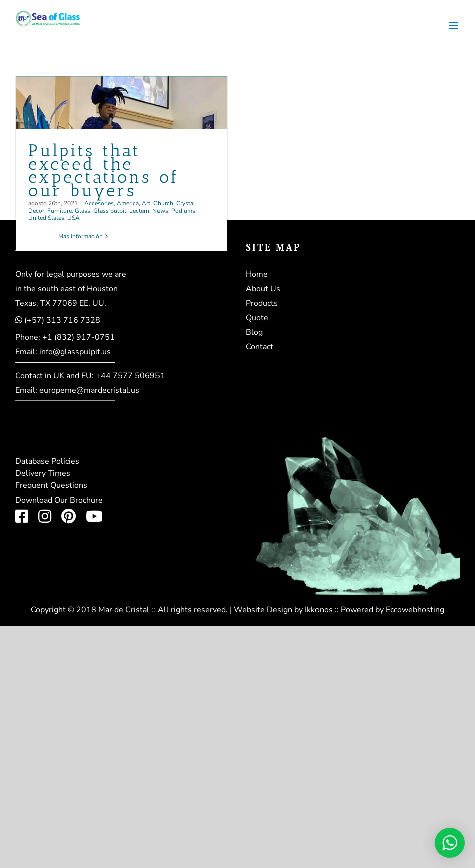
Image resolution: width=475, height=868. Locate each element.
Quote (257, 318)
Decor (36, 211)
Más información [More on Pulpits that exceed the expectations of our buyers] (81, 236)
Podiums (183, 211)
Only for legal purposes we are (71, 274)
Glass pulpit (110, 211)
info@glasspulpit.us (75, 352)
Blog (254, 332)
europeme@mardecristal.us (89, 390)
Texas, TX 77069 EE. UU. (61, 303)
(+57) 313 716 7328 (62, 320)
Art (146, 203)
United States (46, 218)
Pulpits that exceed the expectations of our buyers (104, 170)
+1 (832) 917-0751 (78, 337)
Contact (260, 347)
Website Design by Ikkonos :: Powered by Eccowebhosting (339, 610)
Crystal (186, 203)
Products (262, 303)
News (160, 211)
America (128, 203)
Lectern (139, 211)
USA (73, 218)
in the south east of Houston (66, 289)
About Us (263, 289)
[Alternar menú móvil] (455, 25)
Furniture (59, 211)
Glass (83, 211)
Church (163, 203)
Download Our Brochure (59, 500)
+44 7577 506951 (130, 376)
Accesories (99, 203)
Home (257, 274)
